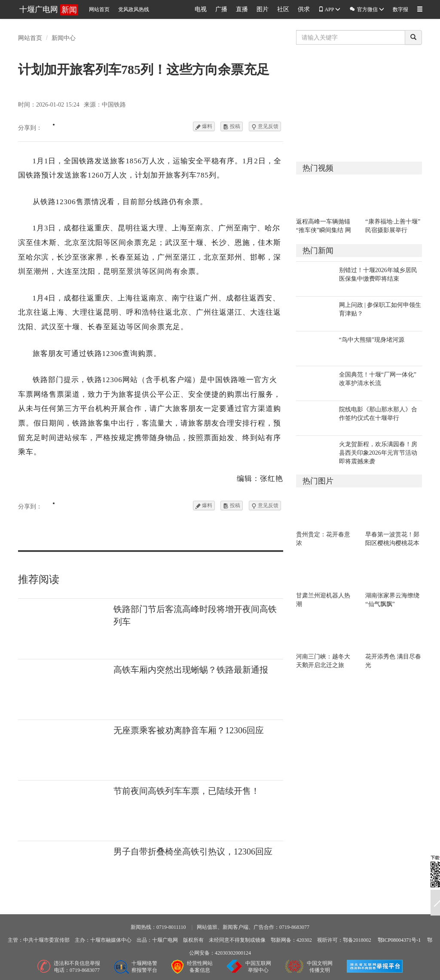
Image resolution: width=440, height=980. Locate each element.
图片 (263, 9)
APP (329, 9)
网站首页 (99, 9)
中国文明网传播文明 (320, 967)
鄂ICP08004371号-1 (399, 940)
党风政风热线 (134, 9)
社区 (283, 9)
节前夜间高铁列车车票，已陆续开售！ (186, 791)
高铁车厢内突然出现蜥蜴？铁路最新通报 (191, 670)
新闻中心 (64, 38)
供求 (304, 9)
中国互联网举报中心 (258, 967)
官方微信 (367, 9)
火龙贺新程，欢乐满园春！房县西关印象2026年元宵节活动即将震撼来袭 (378, 453)
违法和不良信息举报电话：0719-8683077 (77, 967)
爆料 (204, 126)
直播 (242, 9)
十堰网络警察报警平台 (144, 967)
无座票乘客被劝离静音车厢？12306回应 (189, 730)
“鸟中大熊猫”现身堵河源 (372, 340)
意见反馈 (265, 126)
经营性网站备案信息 (200, 967)
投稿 (232, 126)
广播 (221, 9)
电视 (201, 9)
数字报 (400, 9)
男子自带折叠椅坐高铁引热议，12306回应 (193, 851)
